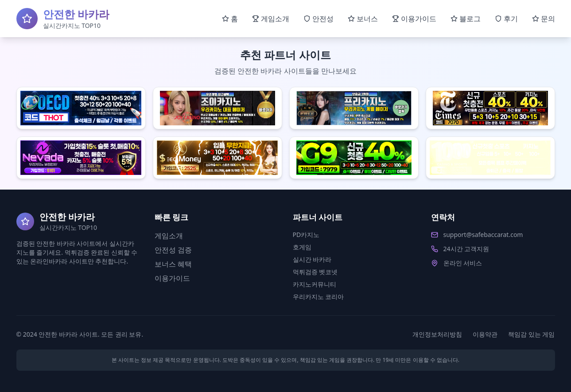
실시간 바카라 (312, 259)
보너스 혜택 (173, 264)
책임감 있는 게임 (531, 334)
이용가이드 (172, 278)
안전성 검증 (173, 250)
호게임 (302, 247)
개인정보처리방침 (437, 334)
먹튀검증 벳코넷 (315, 272)
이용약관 (485, 334)
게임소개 (169, 236)
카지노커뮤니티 (315, 284)
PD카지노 (306, 235)
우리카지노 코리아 (319, 297)
